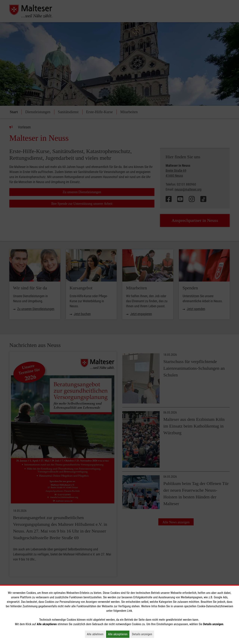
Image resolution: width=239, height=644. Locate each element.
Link (129, 611)
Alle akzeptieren (119, 634)
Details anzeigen (143, 634)
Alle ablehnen (96, 634)
